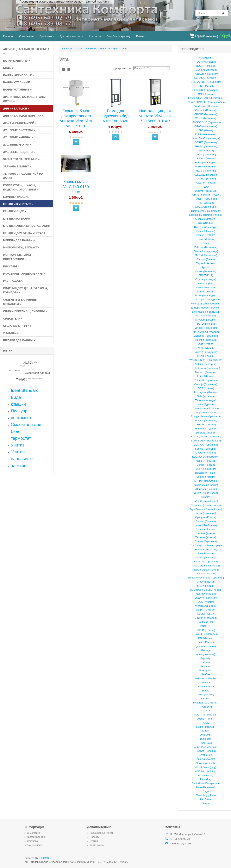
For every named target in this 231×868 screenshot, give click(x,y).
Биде (8, 68)
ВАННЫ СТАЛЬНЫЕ (18, 82)
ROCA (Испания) (206, 66)
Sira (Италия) (206, 223)
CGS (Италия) (206, 388)
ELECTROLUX (206, 614)
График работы (36, 837)
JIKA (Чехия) (206, 58)
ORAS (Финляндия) (206, 126)
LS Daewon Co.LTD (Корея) (206, 590)
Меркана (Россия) (206, 219)
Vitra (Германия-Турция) (206, 300)
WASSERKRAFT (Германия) (206, 360)
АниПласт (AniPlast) (206, 747)
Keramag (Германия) (206, 562)
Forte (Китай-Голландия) (206, 368)
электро (19, 466)
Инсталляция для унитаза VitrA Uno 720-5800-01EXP (155, 116)
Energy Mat (206, 670)
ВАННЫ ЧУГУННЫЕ (17, 90)
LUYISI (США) (206, 150)
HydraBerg (206, 707)
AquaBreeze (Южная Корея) (206, 509)
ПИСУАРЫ (11, 266)
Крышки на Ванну (17, 219)
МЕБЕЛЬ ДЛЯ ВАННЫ (19, 240)
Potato (206, 691)
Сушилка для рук (17, 326)
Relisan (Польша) (206, 521)
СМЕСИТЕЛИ (13, 319)
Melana (206, 682)
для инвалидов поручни (23, 116)
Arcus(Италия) (206, 719)
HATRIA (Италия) (206, 316)
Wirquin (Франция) (206, 606)
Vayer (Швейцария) (206, 525)
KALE (206, 723)
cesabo (206, 662)
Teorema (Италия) (206, 537)
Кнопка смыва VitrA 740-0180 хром (76, 187)
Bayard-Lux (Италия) (206, 634)
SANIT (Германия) (206, 118)
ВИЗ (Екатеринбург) (206, 227)
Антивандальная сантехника (26, 51)
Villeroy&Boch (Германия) (206, 304)
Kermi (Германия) (206, 513)
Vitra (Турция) (206, 404)
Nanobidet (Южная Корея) (206, 505)
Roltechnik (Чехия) (206, 473)
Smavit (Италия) (206, 235)
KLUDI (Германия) (206, 134)
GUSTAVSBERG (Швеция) (206, 82)
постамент (21, 418)
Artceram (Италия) (206, 320)
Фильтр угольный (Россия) (206, 211)
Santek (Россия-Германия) (206, 437)
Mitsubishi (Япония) (206, 489)
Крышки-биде (15, 211)
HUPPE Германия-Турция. (206, 195)
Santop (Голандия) (206, 449)
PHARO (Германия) (206, 146)
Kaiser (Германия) (206, 271)
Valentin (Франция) (206, 340)
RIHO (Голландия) (206, 162)
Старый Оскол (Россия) (206, 570)
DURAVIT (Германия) (206, 74)
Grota (206, 243)
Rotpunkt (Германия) (206, 380)
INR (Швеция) (206, 203)
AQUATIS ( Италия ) (206, 715)
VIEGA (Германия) (206, 167)
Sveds (206, 803)
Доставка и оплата (71, 36)
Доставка (32, 841)
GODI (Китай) (206, 94)
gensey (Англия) (206, 654)
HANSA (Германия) (206, 199)
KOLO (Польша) (206, 557)
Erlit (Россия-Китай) (206, 550)
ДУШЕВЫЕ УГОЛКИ (17, 145)
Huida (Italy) (206, 779)
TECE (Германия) (206, 171)
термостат (21, 438)
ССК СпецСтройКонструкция (206, 545)
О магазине (26, 36)
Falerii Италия (206, 642)
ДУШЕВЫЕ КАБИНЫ (18, 137)
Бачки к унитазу (17, 61)
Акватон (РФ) (206, 283)
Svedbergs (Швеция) (206, 106)
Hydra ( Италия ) (206, 727)
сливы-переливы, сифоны (25, 311)
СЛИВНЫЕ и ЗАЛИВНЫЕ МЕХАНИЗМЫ (20, 302)
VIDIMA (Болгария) (206, 618)
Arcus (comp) (206, 775)
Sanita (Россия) (206, 574)
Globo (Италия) (206, 582)
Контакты (95, 36)
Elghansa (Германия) (206, 336)
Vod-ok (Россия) (206, 477)
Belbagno (206, 666)
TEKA (206, 187)
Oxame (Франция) (206, 279)
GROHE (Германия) (206, 114)
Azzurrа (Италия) (206, 287)
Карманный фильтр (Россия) (206, 215)
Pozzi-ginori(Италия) (206, 392)
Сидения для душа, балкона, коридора (25, 290)
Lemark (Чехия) (206, 533)
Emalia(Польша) (206, 231)
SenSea (206, 674)
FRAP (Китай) (206, 239)
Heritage (206, 650)
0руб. (227, 36)
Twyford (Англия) (206, 263)
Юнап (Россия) (206, 356)
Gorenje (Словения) (206, 384)
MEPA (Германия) (206, 469)
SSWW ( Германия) (206, 598)
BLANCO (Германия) (206, 445)
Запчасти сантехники (21, 159)
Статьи (94, 841)
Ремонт (141, 36)
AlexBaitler (206, 799)
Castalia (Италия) (206, 453)
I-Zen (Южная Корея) (206, 501)
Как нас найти (35, 845)
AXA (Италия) (206, 553)
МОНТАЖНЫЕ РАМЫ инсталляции (17, 257)
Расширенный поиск (207, 18)
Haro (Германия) (206, 787)
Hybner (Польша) (206, 751)
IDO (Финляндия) (206, 62)
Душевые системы (19, 130)
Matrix (206, 731)
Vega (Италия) (206, 344)
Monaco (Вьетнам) (206, 372)
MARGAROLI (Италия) (206, 332)
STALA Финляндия (206, 207)
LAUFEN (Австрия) (206, 70)
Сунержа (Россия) (206, 517)
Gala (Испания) (206, 396)
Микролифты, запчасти (21, 247)
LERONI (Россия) (206, 425)
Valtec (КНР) (206, 622)
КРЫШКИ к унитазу (18, 204)
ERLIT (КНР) (206, 275)
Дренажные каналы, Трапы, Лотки (25, 99)
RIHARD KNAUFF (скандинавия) (206, 102)
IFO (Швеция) (206, 86)
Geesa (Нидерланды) (206, 251)
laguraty (206, 658)
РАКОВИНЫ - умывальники (24, 274)
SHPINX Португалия (206, 481)
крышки (18, 404)
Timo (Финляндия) (206, 400)
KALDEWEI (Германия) (206, 175)
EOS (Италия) (206, 602)
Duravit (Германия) (206, 191)
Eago (206, 791)
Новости (95, 837)
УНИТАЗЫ (11, 333)
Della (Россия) (206, 694)
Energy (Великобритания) (206, 416)
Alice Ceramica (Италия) (206, 566)
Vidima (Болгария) (206, 364)
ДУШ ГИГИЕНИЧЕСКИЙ (20, 123)
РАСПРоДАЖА (13, 281)
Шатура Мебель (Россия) (206, 308)
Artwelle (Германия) (206, 420)
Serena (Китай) (206, 292)
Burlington (206, 739)
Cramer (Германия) (206, 541)
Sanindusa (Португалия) (206, 312)
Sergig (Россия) (206, 465)
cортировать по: (122, 68)
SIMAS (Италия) (206, 610)
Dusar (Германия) (206, 155)
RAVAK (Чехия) (206, 158)
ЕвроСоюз (206, 743)
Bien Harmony (206, 687)
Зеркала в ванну (17, 166)
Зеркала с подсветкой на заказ (23, 176)
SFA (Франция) (206, 586)
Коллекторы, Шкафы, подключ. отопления (21, 187)
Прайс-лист (47, 36)
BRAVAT (206, 699)
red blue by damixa (206, 678)
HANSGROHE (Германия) (206, 122)
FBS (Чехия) (206, 130)
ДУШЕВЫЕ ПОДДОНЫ (19, 152)
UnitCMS (44, 858)
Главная (8, 36)
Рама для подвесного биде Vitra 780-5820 (115, 116)
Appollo (206, 267)
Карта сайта (97, 845)
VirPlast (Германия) (206, 328)
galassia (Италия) (206, 646)
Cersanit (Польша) (206, 110)
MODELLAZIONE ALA (206, 703)
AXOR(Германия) (206, 179)
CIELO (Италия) (206, 630)
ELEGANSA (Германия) (206, 457)
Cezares (206, 711)
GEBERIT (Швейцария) (206, 90)
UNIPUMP (206, 735)
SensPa (206, 497)
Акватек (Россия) (206, 183)
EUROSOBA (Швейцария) (206, 441)
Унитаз (18, 445)
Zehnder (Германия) (206, 247)
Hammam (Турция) (206, 429)
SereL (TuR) (206, 755)
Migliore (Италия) (206, 412)
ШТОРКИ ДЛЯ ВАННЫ (19, 340)
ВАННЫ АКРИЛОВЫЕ (19, 75)
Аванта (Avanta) (206, 759)
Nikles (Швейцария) (206, 352)
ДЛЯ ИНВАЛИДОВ (16, 109)
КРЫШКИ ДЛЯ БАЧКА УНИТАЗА (24, 233)
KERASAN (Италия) (206, 78)
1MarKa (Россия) (206, 529)
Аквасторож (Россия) (206, 485)
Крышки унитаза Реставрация (27, 226)
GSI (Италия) (206, 638)
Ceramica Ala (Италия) (206, 408)
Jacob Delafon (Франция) (206, 138)
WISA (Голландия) (206, 295)
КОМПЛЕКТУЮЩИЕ (16, 197)
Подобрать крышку (118, 36)
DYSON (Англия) (206, 433)
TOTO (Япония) (206, 324)
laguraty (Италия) (206, 594)
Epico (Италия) (206, 376)
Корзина (200, 36)
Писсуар (19, 411)
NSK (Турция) (206, 348)
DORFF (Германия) (206, 142)
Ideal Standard (25, 390)
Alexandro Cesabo (206, 763)
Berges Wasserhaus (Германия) (206, 578)
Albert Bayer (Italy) (206, 767)
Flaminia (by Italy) (206, 795)
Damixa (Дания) (206, 259)
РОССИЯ (206, 626)
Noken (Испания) (206, 461)
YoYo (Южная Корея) (206, 493)
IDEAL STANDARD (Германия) (206, 98)
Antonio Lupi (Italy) (206, 771)
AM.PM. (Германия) (206, 255)
